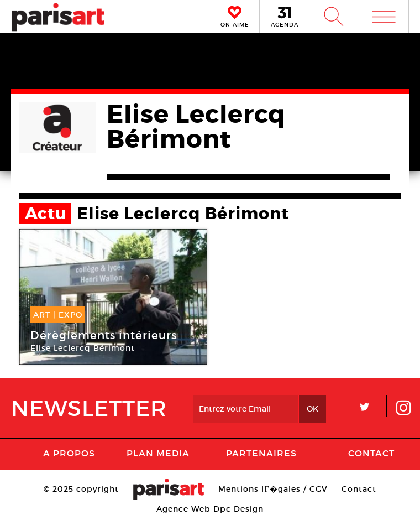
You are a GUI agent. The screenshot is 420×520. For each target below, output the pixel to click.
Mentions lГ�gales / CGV (273, 489)
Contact (371, 453)
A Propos (69, 453)
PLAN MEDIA (158, 453)
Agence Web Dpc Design (210, 509)
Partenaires (261, 453)
